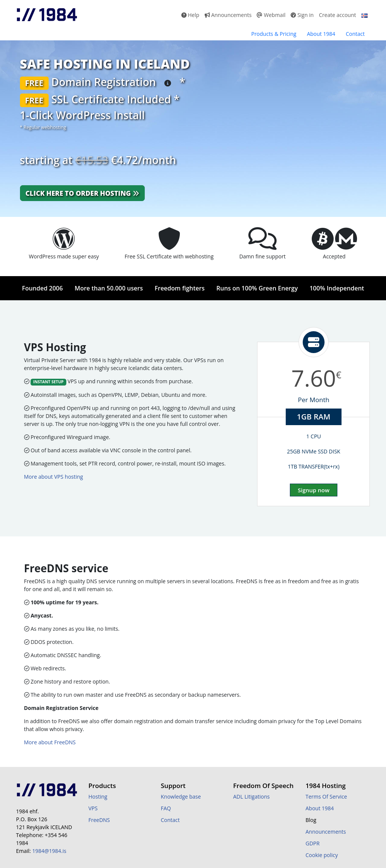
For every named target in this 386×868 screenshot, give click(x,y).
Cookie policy (322, 855)
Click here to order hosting (82, 193)
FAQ (166, 808)
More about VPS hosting (54, 477)
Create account (337, 15)
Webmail (271, 15)
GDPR (313, 843)
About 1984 (321, 34)
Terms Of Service (326, 797)
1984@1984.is (49, 851)
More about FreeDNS (50, 742)
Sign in (302, 15)
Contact (355, 34)
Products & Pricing (274, 34)
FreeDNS (99, 820)
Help (190, 15)
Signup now (314, 490)
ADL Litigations (252, 797)
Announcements (228, 15)
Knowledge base (181, 797)
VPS (93, 808)
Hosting (98, 797)
